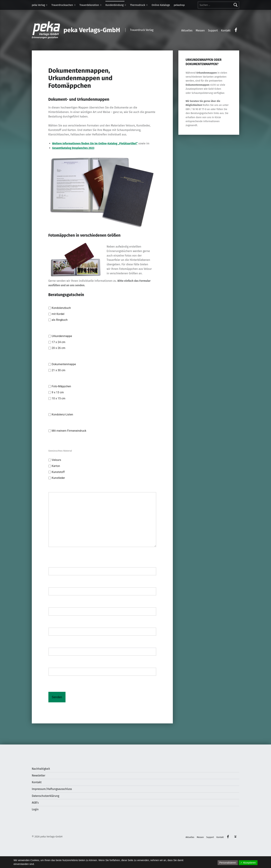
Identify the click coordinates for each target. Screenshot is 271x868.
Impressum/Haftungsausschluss (52, 789)
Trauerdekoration (89, 5)
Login (35, 809)
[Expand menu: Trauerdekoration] (101, 5)
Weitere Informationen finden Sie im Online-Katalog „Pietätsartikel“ (95, 143)
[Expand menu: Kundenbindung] (125, 5)
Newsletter (39, 775)
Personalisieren (228, 863)
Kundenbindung (115, 5)
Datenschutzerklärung (46, 796)
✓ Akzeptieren (248, 863)
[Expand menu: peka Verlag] (47, 5)
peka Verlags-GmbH (92, 30)
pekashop (179, 5)
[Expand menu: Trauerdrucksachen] (75, 5)
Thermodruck (137, 5)
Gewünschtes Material (60, 451)
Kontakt (37, 782)
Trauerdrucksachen (62, 5)
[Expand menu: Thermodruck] (147, 5)
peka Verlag (38, 5)
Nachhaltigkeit (41, 769)
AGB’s (35, 803)
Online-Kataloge (161, 5)
